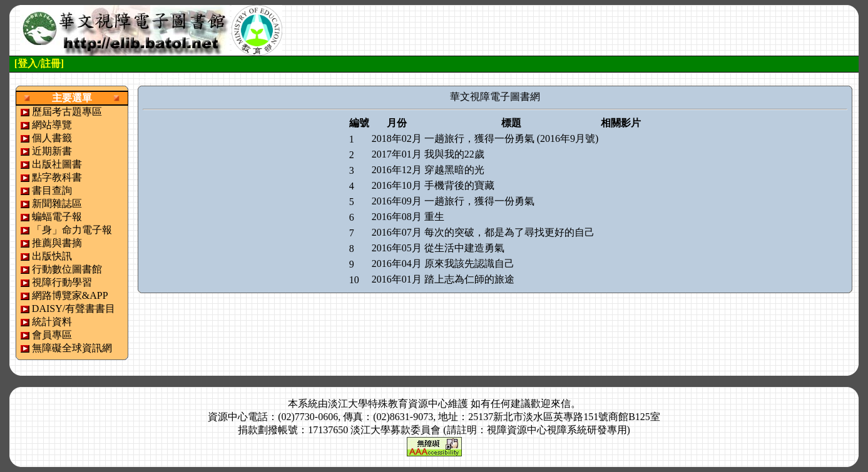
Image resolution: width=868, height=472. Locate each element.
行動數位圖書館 (67, 269)
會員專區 (52, 335)
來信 (561, 404)
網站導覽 (52, 125)
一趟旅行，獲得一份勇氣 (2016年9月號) (512, 138)
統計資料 (52, 322)
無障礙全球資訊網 (72, 348)
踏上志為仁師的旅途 (469, 279)
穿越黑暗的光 (454, 170)
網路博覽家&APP (70, 295)
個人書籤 (52, 138)
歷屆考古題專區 (67, 112)
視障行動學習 (62, 282)
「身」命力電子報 (72, 230)
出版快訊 (52, 256)
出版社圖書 (57, 164)
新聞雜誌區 (57, 203)
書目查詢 (52, 190)
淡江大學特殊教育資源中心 (388, 404)
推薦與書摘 (57, 243)
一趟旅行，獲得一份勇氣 (479, 201)
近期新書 (52, 151)
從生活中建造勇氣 (464, 248)
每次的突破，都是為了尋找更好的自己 (509, 232)
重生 (434, 217)
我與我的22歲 (454, 154)
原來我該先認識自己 (469, 264)
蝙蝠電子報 (57, 217)
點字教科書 (57, 177)
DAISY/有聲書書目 (74, 309)
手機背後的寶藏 (459, 185)
